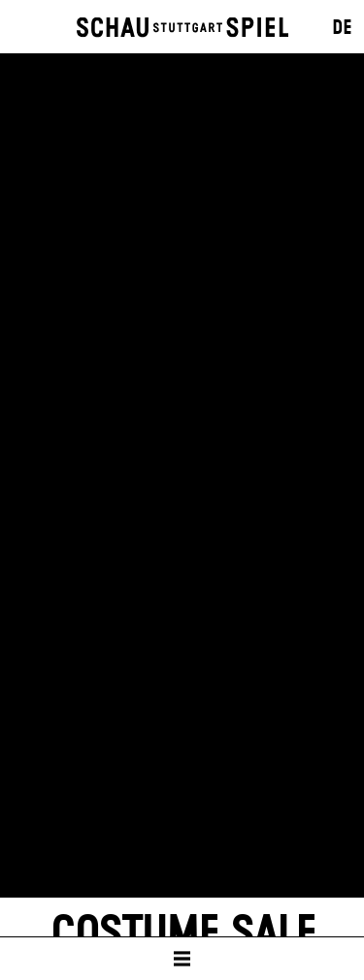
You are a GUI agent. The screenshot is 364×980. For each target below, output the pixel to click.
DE (342, 28)
